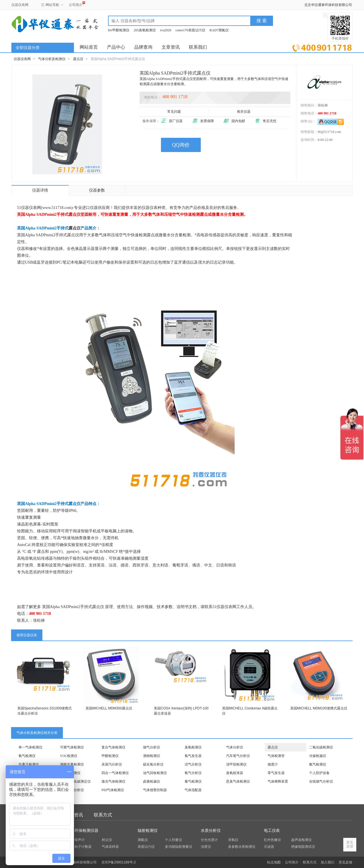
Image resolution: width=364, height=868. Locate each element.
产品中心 (116, 47)
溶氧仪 (233, 840)
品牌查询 (143, 47)
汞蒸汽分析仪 (112, 764)
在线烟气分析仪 (321, 781)
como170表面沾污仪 (190, 30)
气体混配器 (193, 790)
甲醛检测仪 (110, 756)
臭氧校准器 (235, 773)
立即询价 (322, 47)
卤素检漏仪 (152, 781)
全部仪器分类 (28, 48)
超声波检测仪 (301, 840)
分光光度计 (209, 840)
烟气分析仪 (152, 747)
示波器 (269, 847)
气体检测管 (276, 756)
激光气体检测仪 (113, 781)
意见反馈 (346, 862)
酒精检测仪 (152, 756)
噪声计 (80, 840)
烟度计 (273, 764)
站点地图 (274, 862)
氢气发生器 (193, 756)
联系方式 (103, 815)
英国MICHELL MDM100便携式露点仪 (319, 708)
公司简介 (76, 4)
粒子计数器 (83, 847)
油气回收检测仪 (155, 773)
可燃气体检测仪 (72, 747)
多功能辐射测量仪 (179, 847)
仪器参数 (97, 190)
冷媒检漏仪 (318, 756)
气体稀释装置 (278, 781)
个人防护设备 (319, 773)
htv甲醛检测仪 (119, 30)
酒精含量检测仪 (72, 764)
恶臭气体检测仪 (238, 781)
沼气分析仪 (193, 764)
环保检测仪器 (86, 831)
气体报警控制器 (155, 790)
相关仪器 (244, 112)
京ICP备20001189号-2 (119, 862)
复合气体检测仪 (113, 747)
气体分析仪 (235, 747)
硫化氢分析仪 (153, 764)
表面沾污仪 (146, 847)
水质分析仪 (211, 831)
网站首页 (89, 47)
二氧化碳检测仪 (321, 747)
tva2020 (166, 30)
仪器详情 (40, 190)
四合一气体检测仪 (115, 773)
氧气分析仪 (193, 773)
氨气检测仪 (318, 764)
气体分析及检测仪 (52, 59)
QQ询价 (181, 145)
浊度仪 (206, 847)
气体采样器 (110, 847)
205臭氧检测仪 (145, 30)
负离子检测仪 (29, 764)
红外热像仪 (272, 840)
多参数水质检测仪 (242, 847)
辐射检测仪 (148, 831)
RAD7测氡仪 (219, 30)
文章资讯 (171, 47)
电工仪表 (272, 831)
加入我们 (328, 862)
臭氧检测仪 (193, 747)
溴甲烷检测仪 (236, 764)
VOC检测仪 (69, 756)
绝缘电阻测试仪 (303, 847)
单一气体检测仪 (30, 747)
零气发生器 (276, 773)
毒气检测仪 (193, 781)
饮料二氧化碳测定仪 (75, 781)
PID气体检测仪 (113, 790)
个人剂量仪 (173, 840)
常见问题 (174, 112)
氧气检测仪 (27, 756)
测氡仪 (143, 840)
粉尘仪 (107, 840)
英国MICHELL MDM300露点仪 (109, 708)
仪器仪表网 (20, 5)
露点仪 (78, 59)
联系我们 (198, 47)
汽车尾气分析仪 (238, 756)
